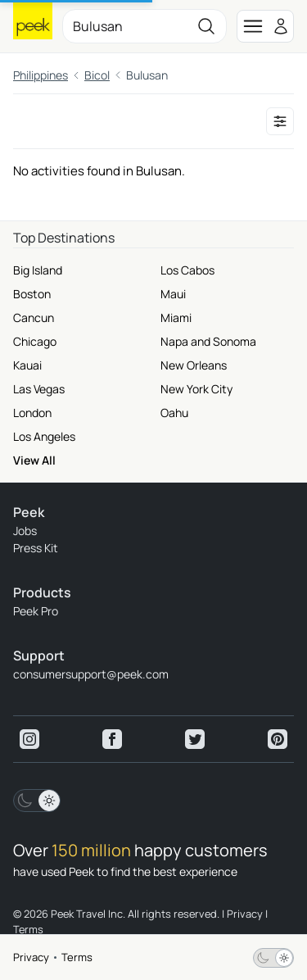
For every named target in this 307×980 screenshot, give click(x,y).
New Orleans (194, 365)
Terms (77, 957)
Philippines (41, 75)
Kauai (27, 365)
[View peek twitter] (195, 739)
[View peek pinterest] (278, 739)
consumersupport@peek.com (91, 674)
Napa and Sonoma (208, 341)
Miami (176, 318)
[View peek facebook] (112, 739)
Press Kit (36, 548)
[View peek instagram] (29, 739)
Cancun (34, 318)
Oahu (174, 413)
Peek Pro (36, 611)
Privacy (31, 957)
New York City (196, 389)
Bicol (97, 75)
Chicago (35, 341)
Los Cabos (187, 270)
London (32, 413)
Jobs (25, 531)
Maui (173, 294)
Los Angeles (44, 436)
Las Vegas (39, 389)
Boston (32, 294)
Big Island (38, 270)
